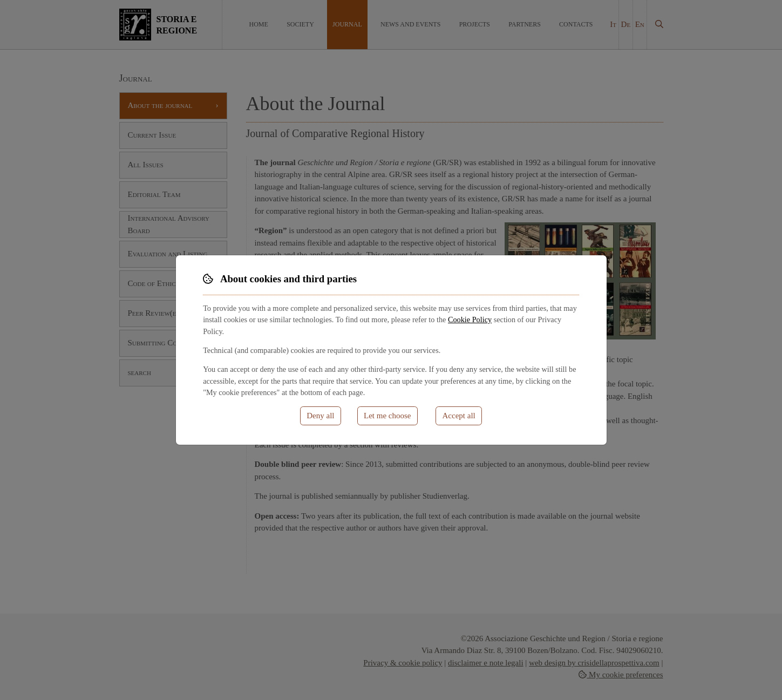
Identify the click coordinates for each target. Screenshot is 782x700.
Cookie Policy (470, 320)
